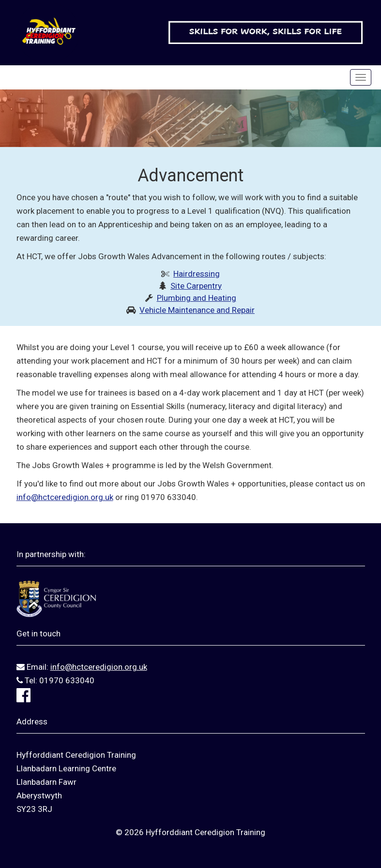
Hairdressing (197, 274)
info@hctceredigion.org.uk (65, 497)
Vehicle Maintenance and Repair (197, 310)
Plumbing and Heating (197, 298)
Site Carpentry (196, 286)
